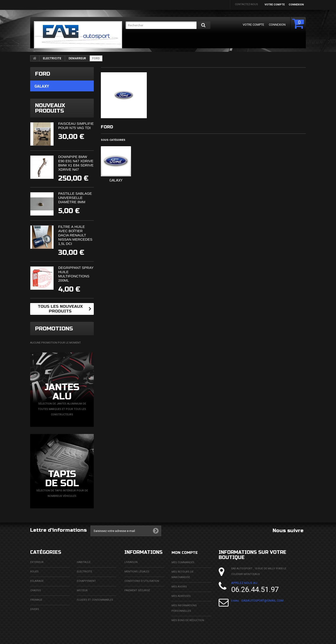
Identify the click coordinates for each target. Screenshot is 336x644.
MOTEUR (82, 590)
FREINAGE (36, 600)
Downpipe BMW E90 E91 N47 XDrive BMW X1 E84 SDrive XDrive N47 (76, 163)
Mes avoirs (179, 586)
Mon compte (188, 552)
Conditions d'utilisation (142, 581)
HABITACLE (84, 562)
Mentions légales (137, 572)
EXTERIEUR (37, 562)
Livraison (131, 562)
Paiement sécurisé (137, 590)
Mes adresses (181, 596)
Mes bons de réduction (188, 620)
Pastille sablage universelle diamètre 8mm (75, 198)
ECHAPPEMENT (86, 581)
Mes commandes (183, 562)
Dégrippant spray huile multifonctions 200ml (76, 274)
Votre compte (275, 5)
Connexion (296, 5)
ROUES (34, 572)
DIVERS (35, 609)
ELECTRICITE (52, 58)
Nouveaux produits (50, 108)
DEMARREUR (77, 58)
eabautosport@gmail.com (262, 601)
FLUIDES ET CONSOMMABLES (95, 600)
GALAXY (116, 180)
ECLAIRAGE (37, 581)
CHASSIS (36, 590)
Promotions (54, 329)
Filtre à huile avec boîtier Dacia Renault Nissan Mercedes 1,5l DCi (75, 235)
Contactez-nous (246, 4)
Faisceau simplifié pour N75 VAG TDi (76, 126)
